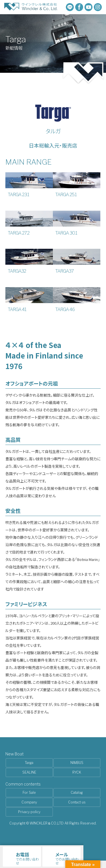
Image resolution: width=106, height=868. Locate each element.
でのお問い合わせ (28, 858)
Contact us (77, 802)
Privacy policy (29, 812)
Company (29, 802)
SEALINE (29, 772)
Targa (29, 763)
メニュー (95, 849)
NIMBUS (77, 763)
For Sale (29, 793)
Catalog (77, 793)
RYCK (77, 772)
